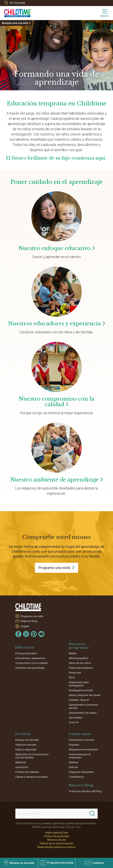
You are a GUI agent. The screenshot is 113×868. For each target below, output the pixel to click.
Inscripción (22, 767)
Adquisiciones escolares (83, 749)
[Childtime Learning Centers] (15, 12)
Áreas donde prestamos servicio (56, 847)
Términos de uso (56, 840)
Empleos (74, 745)
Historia (73, 767)
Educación (25, 647)
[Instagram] (26, 634)
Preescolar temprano (81, 668)
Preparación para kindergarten (79, 684)
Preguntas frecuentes (81, 772)
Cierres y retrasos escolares (31, 777)
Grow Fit (74, 722)
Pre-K (72, 677)
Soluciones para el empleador (80, 756)
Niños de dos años (80, 663)
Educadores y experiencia (30, 658)
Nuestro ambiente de (57, 480)
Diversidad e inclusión (82, 740)
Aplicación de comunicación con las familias (32, 756)
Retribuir (74, 762)
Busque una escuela (15, 23)
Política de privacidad (56, 836)
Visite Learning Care (56, 833)
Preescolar (75, 673)
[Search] (92, 814)
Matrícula (21, 762)
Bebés (73, 653)
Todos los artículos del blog (85, 791)
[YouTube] (41, 634)
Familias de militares (27, 772)
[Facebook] (18, 634)
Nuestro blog (81, 785)
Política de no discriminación (56, 843)
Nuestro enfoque (57, 248)
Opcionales (75, 718)
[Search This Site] (56, 814)
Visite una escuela (26, 745)
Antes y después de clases (85, 695)
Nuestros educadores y (57, 324)
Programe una (56, 568)
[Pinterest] (34, 634)
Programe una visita (32, 616)
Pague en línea (29, 621)
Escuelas (23, 734)
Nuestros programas (79, 646)
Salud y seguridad (26, 749)
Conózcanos (80, 734)
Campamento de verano (83, 713)
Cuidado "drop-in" (79, 700)
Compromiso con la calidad (31, 663)
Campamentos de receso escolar (84, 706)
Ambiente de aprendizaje (30, 668)
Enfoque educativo (26, 653)
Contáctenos (76, 777)
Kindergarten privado (81, 690)
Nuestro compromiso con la (56, 402)
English (25, 626)
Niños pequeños (78, 658)
